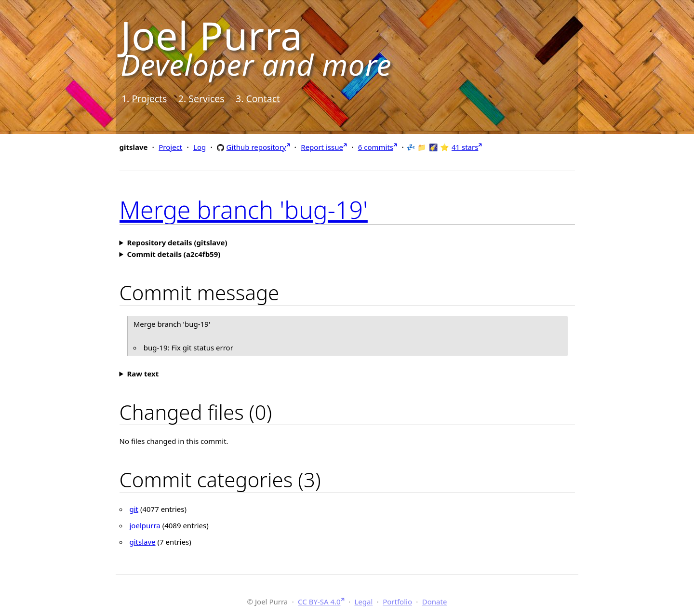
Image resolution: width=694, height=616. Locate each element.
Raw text (143, 374)
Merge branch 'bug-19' (244, 210)
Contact (263, 99)
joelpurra (145, 525)
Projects (149, 99)
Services (206, 99)
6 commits (376, 147)
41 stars (465, 147)
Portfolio (397, 602)
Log (200, 147)
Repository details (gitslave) (177, 242)
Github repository (256, 147)
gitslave (143, 542)
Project (170, 147)
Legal (363, 602)
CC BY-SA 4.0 (319, 602)
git (134, 509)
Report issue (322, 147)
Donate (435, 602)
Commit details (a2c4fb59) (173, 254)
